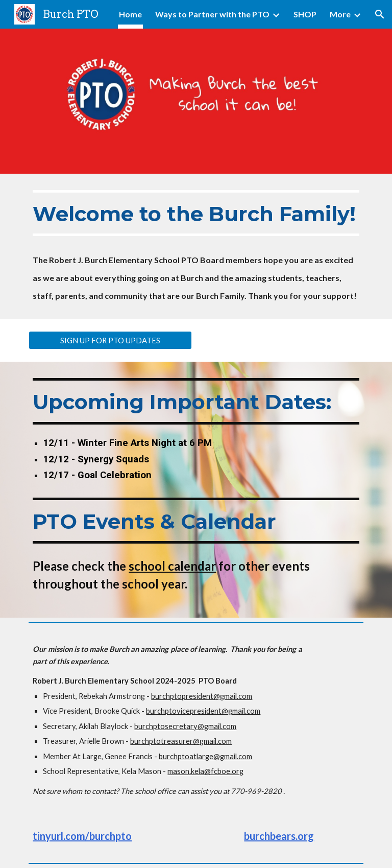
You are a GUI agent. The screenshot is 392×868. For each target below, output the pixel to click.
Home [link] (130, 14)
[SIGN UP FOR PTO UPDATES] (110, 340)
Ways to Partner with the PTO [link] (212, 14)
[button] (380, 14)
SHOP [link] (305, 14)
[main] (196, 246)
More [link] (340, 14)
